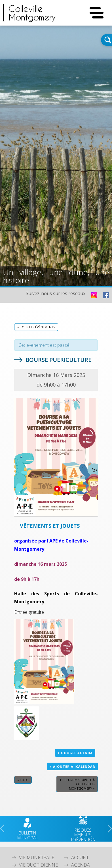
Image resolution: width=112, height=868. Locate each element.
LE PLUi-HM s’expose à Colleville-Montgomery (77, 784)
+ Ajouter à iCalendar (72, 766)
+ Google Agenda (75, 753)
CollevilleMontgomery (32, 13)
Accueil (80, 857)
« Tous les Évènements (36, 327)
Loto (23, 780)
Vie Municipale (37, 857)
